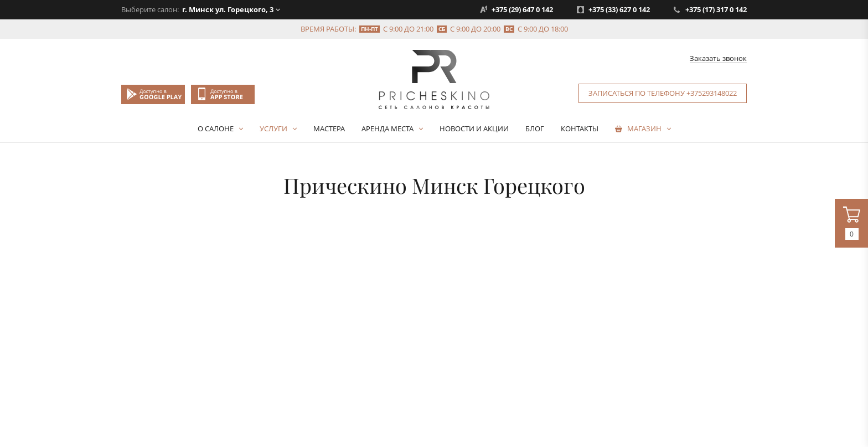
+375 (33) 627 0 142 (619, 9)
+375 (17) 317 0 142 (716, 9)
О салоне (216, 129)
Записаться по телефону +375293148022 (663, 93)
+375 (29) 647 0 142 (522, 9)
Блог (535, 129)
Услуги (273, 129)
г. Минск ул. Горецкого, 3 (228, 9)
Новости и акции (474, 129)
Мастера (329, 129)
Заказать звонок (718, 59)
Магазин (644, 129)
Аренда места (387, 129)
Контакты (580, 129)
